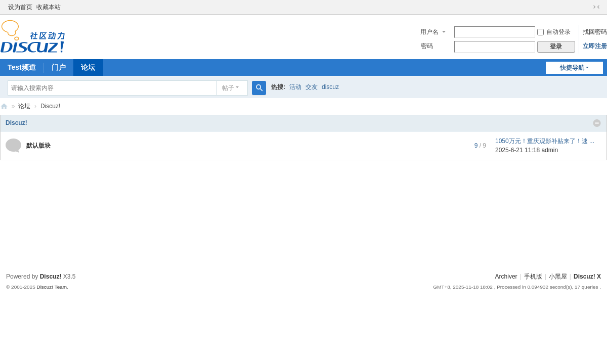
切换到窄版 (596, 7)
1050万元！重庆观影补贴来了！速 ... (545, 141)
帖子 (228, 88)
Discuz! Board (4, 106)
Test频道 (22, 67)
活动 (295, 87)
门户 (59, 67)
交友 (312, 87)
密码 (427, 46)
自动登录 (554, 32)
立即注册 (595, 46)
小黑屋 (558, 277)
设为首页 (20, 7)
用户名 (429, 32)
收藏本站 (49, 7)
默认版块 (38, 146)
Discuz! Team (52, 287)
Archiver (506, 277)
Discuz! (16, 123)
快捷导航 (572, 68)
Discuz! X (587, 277)
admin (550, 150)
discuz (330, 87)
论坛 (88, 67)
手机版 (533, 277)
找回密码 (595, 32)
